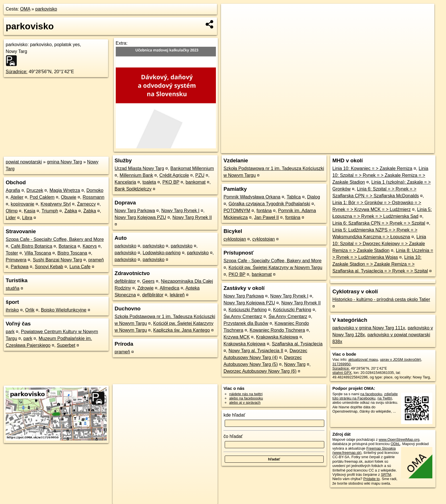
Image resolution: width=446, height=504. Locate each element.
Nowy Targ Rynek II (192, 217)
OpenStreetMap (337, 149)
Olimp (12, 211)
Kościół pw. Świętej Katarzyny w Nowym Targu (275, 268)
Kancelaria (125, 182)
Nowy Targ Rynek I (180, 211)
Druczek (35, 190)
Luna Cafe (80, 267)
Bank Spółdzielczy (133, 189)
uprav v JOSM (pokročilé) (400, 359)
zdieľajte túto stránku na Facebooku (365, 396)
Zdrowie (145, 288)
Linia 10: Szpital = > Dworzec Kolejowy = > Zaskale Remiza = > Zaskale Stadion (379, 244)
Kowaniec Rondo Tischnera (277, 330)
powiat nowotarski (24, 162)
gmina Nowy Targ (64, 162)
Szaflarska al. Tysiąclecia (297, 344)
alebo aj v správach (245, 402)
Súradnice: (17, 72)
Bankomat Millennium (192, 168)
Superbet (66, 345)
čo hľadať (233, 436)
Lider (11, 218)
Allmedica (169, 288)
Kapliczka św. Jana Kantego (182, 330)
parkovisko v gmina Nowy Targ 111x (369, 328)
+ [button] (231, 13)
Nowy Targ (295, 364)
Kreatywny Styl (56, 204)
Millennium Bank (136, 175)
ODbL (395, 444)
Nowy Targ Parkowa (135, 211)
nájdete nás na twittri (246, 394)
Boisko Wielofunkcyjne (64, 310)
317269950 (341, 364)
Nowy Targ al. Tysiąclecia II (256, 351)
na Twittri (385, 398)
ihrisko (12, 310)
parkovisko (46, 9)
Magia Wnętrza (65, 190)
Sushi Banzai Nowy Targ (57, 260)
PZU (200, 175)
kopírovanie (23, 204)
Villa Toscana (38, 253)
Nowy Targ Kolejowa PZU (140, 217)
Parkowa (20, 267)
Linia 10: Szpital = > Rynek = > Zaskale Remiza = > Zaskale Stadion (380, 175)
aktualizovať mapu (363, 359)
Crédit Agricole (174, 175)
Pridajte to (371, 479)
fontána (264, 211)
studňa (13, 288)
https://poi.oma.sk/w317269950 (409, 149)
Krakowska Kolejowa (277, 337)
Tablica (294, 197)
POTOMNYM (237, 211)
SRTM (386, 475)
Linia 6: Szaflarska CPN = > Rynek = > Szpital (379, 223)
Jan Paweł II (266, 217)
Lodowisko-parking (162, 253)
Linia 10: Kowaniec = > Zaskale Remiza (372, 168)
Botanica (67, 246)
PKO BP (171, 182)
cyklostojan (235, 239)
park (10, 332)
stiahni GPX (342, 373)
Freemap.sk (367, 149)
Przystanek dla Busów (246, 323)
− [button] (231, 22)
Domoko (95, 190)
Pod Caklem (42, 197)
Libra (27, 218)
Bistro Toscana (72, 253)
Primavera (16, 260)
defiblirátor (125, 281)
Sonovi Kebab (49, 267)
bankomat (196, 182)
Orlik (30, 310)
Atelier (17, 197)
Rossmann (93, 197)
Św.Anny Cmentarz (243, 316)
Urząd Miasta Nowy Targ (139, 168)
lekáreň (177, 295)
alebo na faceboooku (246, 398)
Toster (12, 253)
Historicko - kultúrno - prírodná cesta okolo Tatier (381, 299)
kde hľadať (235, 415)
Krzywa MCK (237, 337)
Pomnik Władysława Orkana (252, 197)
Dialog (314, 197)
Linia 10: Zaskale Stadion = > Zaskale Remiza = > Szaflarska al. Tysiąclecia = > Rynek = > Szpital (380, 264)
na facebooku (371, 394)
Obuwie (69, 197)
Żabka (71, 211)
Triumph (50, 211)
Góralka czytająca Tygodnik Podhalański (269, 204)
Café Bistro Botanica (32, 246)
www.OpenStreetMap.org (399, 440)
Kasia (30, 211)
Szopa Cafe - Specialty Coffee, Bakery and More (55, 239)
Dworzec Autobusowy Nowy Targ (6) (260, 371)
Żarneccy (86, 204)
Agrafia (13, 190)
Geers (148, 281)
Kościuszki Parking (247, 310)
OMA (25, 9)
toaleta (149, 182)
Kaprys (90, 246)
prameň (96, 260)
